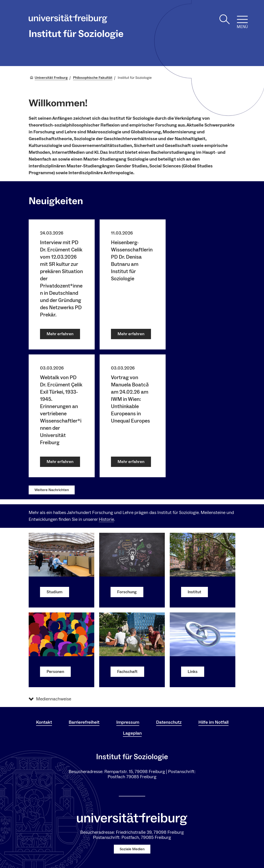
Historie (106, 519)
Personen (55, 671)
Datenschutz (169, 722)
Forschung (127, 592)
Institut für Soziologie (76, 34)
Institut (194, 592)
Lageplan (132, 733)
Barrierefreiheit (84, 722)
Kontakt (44, 722)
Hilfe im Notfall (213, 722)
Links (193, 671)
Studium (55, 592)
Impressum (128, 722)
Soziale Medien (132, 849)
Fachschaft (127, 671)
